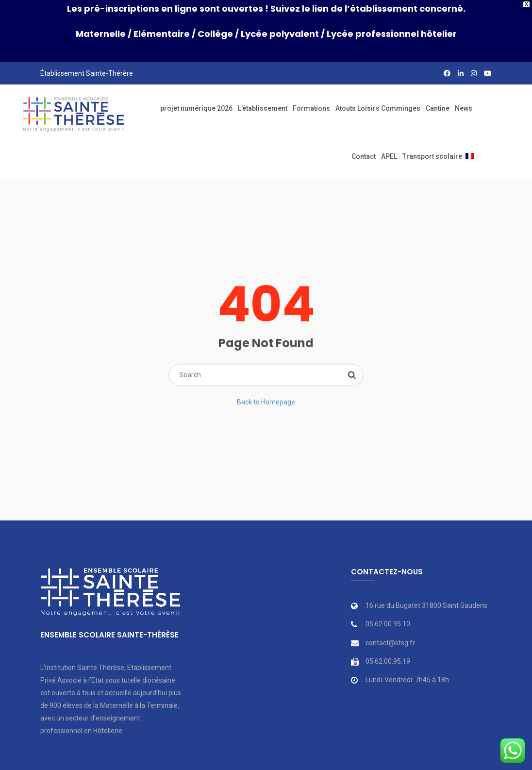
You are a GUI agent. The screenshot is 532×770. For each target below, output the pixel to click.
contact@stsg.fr (390, 639)
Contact (364, 153)
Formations (311, 105)
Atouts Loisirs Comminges (378, 105)
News (464, 105)
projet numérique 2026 (196, 105)
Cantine (438, 105)
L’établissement (263, 105)
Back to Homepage (266, 398)
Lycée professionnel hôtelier (392, 34)
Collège (215, 34)
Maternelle (101, 34)
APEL (389, 153)
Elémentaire (162, 34)
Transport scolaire (432, 153)
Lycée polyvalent (280, 34)
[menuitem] (470, 153)
